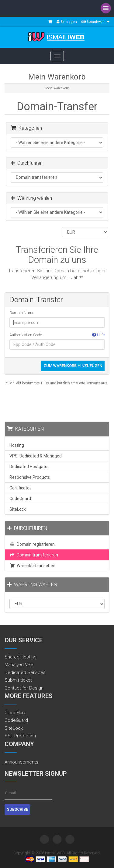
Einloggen (67, 22)
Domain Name (22, 313)
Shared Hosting (21, 657)
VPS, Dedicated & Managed (36, 456)
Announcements (21, 762)
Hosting (17, 445)
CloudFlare (16, 713)
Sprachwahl (95, 22)
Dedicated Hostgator (29, 467)
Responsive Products (30, 477)
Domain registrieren (32, 544)
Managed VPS (19, 665)
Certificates (21, 488)
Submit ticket (18, 680)
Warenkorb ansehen (32, 566)
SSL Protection (20, 736)
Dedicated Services (25, 672)
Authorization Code (57, 335)
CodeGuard (20, 499)
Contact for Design (24, 688)
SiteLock (18, 509)
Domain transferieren (34, 555)
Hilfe (98, 335)
